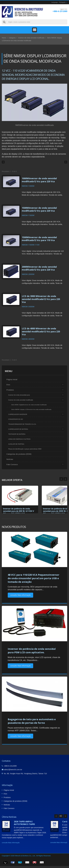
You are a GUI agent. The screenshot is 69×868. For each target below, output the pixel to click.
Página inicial (12, 379)
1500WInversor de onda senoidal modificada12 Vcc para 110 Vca (39, 239)
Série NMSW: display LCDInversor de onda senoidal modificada (31, 409)
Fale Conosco (12, 464)
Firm (8, 385)
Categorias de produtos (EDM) (19, 454)
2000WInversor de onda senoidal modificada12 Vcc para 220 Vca (39, 268)
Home (4, 38)
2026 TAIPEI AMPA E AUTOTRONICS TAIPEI (24, 823)
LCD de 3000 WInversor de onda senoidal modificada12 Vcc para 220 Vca (41, 299)
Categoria (12, 38)
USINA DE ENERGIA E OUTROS (19, 439)
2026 (6, 830)
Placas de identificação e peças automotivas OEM (25, 449)
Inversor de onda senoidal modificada (31, 38)
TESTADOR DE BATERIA (17, 434)
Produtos (10, 390)
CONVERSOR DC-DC (16, 419)
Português (62, 2)
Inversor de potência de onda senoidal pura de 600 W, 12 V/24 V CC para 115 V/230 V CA (19, 511)
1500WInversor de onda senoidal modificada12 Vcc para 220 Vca (39, 209)
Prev (65, 479)
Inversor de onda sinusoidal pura (19, 395)
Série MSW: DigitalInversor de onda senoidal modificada (29, 405)
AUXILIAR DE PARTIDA (16, 444)
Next (61, 479)
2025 (54, 830)
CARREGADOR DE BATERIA (18, 429)
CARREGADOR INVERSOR (18, 414)
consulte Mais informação (20, 595)
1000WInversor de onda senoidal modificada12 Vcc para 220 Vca (39, 180)
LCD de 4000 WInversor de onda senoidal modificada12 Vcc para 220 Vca (41, 331)
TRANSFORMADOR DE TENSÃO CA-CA (22, 424)
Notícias (10, 459)
